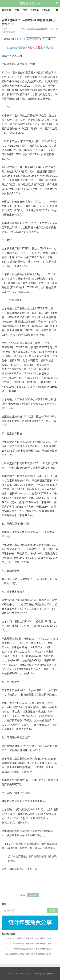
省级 (25, 10)
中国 (17, 10)
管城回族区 (33, 895)
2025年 (35, 10)
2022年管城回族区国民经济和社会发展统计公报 (28, 949)
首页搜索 (6, 10)
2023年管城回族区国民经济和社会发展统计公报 (28, 944)
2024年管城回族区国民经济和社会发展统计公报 (28, 938)
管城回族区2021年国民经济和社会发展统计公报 (28, 954)
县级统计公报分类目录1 (37, 29)
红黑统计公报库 (30, 3)
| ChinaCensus (33, 974)
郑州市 (20, 39)
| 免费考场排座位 (47, 974)
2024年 (46, 10)
